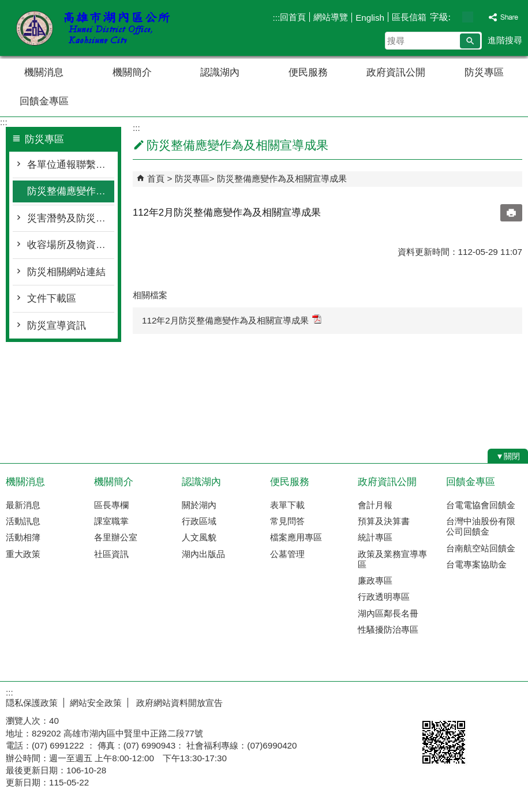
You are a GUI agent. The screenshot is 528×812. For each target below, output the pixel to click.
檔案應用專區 (296, 537)
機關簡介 (132, 72)
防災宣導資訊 (57, 326)
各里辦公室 (116, 537)
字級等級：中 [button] (468, 17)
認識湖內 (220, 72)
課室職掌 (111, 521)
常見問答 (287, 521)
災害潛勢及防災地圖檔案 (71, 218)
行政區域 (199, 521)
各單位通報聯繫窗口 (71, 165)
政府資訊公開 (396, 72)
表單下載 (287, 505)
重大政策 (23, 554)
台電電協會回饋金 (481, 505)
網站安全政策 (96, 703)
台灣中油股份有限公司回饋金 (481, 526)
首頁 (156, 178)
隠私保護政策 (32, 703)
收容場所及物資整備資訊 (71, 245)
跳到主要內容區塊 (6, 6)
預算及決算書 (384, 521)
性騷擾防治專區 (388, 629)
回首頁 (293, 17)
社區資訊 (111, 554)
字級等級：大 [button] (480, 17)
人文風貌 (199, 537)
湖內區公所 (98, 28)
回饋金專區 (44, 101)
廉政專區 (375, 580)
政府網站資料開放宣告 (178, 703)
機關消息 (44, 72)
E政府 (429, 700)
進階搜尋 (505, 40)
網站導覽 (331, 17)
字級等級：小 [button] (456, 17)
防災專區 (484, 72)
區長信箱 (409, 17)
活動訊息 (23, 521)
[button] (470, 41)
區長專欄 (111, 505)
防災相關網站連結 (66, 272)
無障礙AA (486, 701)
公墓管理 (287, 554)
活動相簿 (23, 537)
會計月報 (375, 505)
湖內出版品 (203, 554)
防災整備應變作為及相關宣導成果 (71, 191)
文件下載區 (52, 298)
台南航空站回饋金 (481, 548)
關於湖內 (199, 505)
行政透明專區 (384, 597)
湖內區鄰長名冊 (388, 613)
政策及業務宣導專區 (392, 559)
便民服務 (308, 72)
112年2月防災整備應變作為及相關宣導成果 (232, 320)
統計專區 (375, 537)
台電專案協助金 (476, 564)
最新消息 (23, 505)
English (370, 18)
